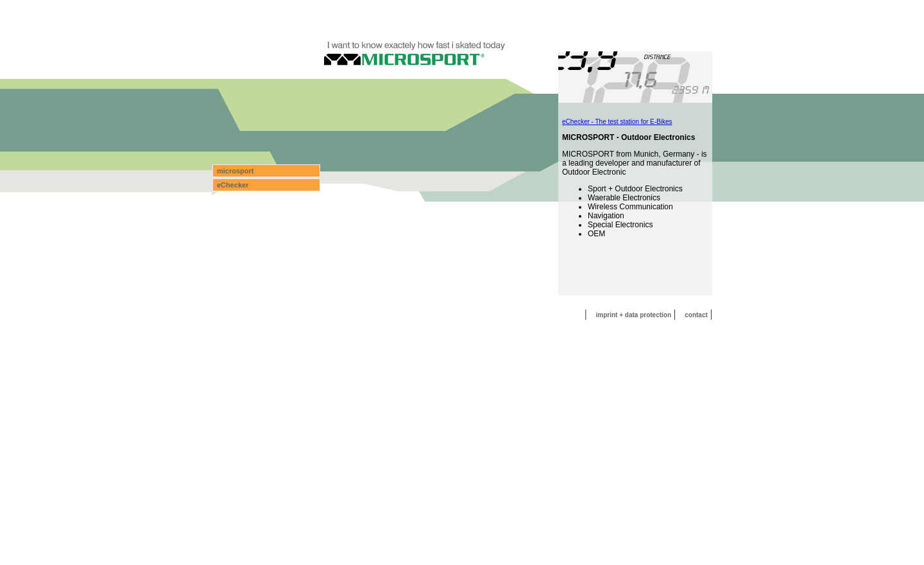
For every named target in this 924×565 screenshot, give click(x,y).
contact (696, 315)
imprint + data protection (634, 315)
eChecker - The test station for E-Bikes (617, 122)
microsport (235, 171)
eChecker (233, 185)
